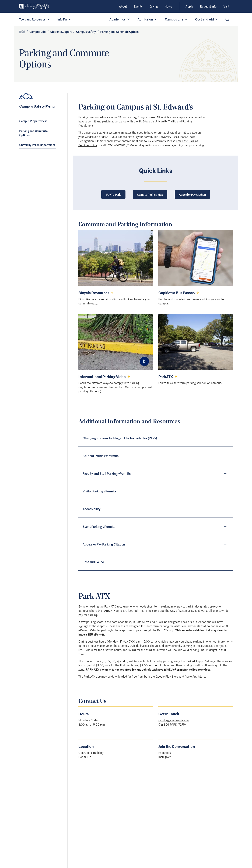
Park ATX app (113, 606)
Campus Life (38, 32)
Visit (226, 6)
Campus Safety (86, 32)
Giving (154, 6)
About (123, 6)
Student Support (61, 32)
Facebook (165, 753)
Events (138, 6)
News (168, 6)
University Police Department (37, 145)
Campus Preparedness (33, 121)
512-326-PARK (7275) (172, 724)
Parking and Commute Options (33, 133)
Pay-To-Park (113, 194)
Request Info (208, 6)
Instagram (165, 757)
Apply (189, 6)
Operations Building (91, 753)
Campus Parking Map (150, 194)
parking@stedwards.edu (174, 720)
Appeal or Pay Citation (192, 194)
